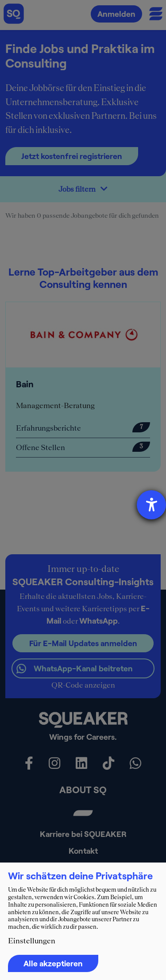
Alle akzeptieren (53, 963)
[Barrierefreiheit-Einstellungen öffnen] (151, 505)
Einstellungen (32, 941)
